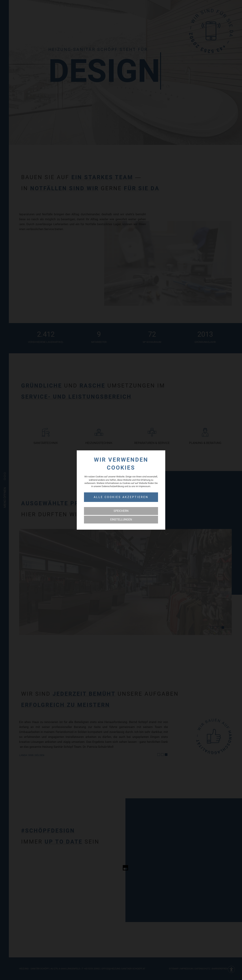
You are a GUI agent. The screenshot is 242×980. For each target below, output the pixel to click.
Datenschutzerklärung (113, 486)
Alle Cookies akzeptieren (121, 497)
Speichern (121, 511)
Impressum (144, 486)
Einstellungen (121, 520)
